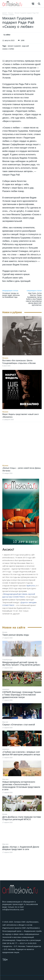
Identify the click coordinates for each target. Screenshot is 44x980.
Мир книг (5, 722)
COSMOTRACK (8, 605)
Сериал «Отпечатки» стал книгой (19, 725)
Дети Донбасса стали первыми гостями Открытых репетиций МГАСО (22, 818)
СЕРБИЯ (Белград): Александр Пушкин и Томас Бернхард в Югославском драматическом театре (22, 695)
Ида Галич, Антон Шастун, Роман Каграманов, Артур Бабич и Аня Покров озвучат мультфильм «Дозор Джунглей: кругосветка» (34, 299)
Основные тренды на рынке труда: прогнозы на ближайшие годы (11, 295)
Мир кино (5, 779)
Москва (5, 632)
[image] (21, 512)
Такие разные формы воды (16, 635)
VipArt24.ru (31, 586)
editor (8, 35)
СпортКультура (7, 660)
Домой (5, 13)
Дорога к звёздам (28, 602)
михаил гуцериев (14, 46)
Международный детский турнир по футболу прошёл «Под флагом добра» (21, 664)
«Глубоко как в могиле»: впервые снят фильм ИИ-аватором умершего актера (21, 753)
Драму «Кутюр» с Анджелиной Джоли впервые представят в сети (21, 848)
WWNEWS (6, 690)
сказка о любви (8, 49)
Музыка (11, 13)
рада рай (25, 46)
